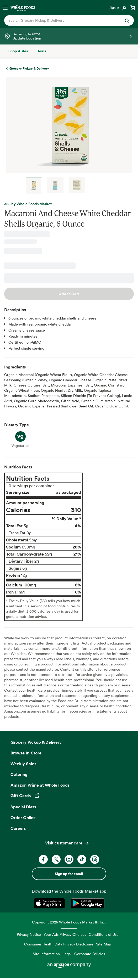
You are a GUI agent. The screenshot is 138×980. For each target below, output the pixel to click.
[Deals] (41, 51)
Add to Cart (69, 294)
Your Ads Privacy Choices (65, 934)
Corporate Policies (90, 954)
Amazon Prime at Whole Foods (40, 785)
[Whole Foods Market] (23, 8)
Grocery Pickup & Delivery (36, 742)
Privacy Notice (29, 934)
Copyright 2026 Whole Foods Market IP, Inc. (69, 922)
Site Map (104, 944)
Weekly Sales (23, 764)
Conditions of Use (104, 934)
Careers (18, 828)
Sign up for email (69, 874)
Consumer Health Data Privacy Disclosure (59, 944)
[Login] (118, 8)
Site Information (46, 954)
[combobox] (63, 20)
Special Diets (23, 807)
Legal (67, 954)
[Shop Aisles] (18, 51)
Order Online (23, 817)
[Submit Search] (127, 20)
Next (97, 185)
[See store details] (69, 36)
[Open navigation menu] (5, 8)
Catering (19, 774)
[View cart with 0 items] (133, 8)
